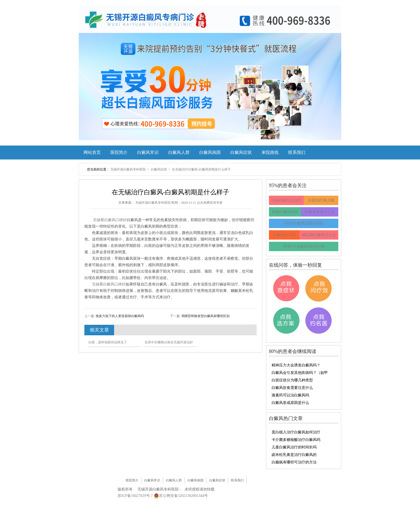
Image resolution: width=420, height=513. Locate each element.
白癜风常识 (148, 152)
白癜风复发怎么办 (320, 212)
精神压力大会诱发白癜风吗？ (296, 365)
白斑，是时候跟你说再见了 (108, 342)
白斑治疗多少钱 (321, 200)
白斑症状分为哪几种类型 (292, 380)
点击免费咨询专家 (210, 203)
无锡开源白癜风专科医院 (128, 169)
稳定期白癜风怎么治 (319, 235)
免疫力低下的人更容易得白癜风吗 (119, 316)
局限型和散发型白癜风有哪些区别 (205, 316)
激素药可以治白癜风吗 (290, 395)
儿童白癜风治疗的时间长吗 (294, 447)
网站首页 (92, 152)
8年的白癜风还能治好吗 (304, 223)
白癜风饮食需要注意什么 (292, 388)
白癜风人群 (179, 152)
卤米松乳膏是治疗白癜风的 (294, 455)
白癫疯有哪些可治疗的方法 (294, 462)
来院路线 (270, 152)
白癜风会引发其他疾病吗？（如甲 (300, 373)
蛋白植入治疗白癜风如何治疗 (296, 432)
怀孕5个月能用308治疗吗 (304, 246)
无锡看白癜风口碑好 (110, 220)
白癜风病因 (210, 152)
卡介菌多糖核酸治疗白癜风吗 (296, 440)
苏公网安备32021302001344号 (183, 496)
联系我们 (297, 152)
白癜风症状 (241, 152)
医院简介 (119, 152)
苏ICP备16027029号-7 (135, 496)
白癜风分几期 (284, 235)
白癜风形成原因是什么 (290, 403)
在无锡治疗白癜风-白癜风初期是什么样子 (201, 169)
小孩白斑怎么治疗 (286, 200)
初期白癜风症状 (285, 212)
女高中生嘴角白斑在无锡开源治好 (169, 342)
